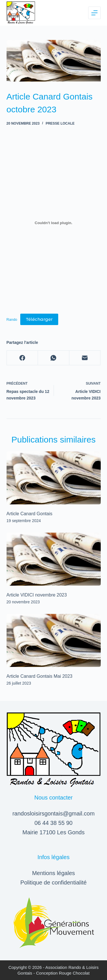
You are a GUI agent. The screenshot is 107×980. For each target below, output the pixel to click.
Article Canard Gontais (30, 514)
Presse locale (60, 123)
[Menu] (94, 13)
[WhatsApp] (54, 358)
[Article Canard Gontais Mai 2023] (54, 640)
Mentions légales (53, 873)
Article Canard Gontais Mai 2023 (40, 676)
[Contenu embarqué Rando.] (54, 223)
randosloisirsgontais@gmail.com (53, 813)
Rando (12, 319)
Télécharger (39, 319)
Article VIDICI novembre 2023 (37, 595)
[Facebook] (23, 358)
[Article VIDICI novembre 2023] (54, 559)
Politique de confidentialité (53, 882)
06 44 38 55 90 (53, 823)
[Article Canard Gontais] (54, 478)
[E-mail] (85, 358)
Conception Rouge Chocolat (63, 973)
